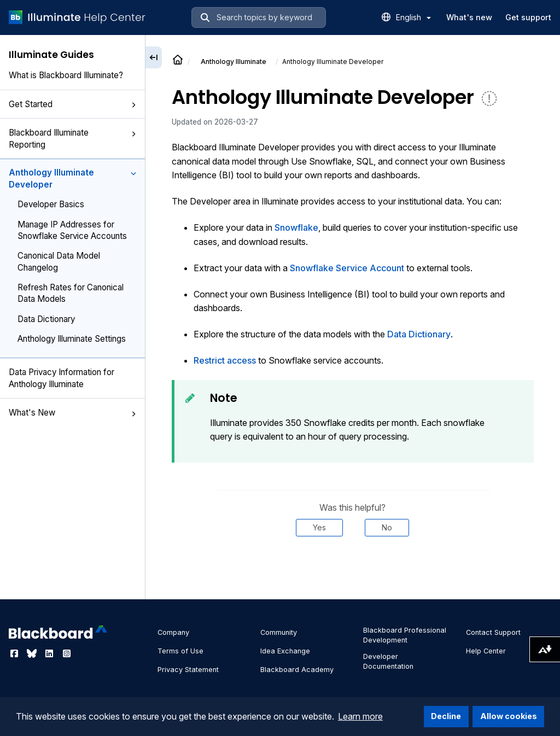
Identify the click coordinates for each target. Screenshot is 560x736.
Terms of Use (180, 651)
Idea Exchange (285, 651)
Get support (528, 17)
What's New (72, 413)
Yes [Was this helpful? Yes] (319, 527)
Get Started (72, 104)
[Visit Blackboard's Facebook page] (15, 653)
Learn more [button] (360, 716)
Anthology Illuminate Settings (72, 339)
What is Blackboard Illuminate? (66, 75)
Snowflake (296, 227)
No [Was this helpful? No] (387, 527)
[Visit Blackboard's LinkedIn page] (50, 653)
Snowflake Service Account (347, 268)
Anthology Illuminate (234, 62)
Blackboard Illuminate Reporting (72, 138)
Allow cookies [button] (509, 716)
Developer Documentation (388, 661)
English (413, 17)
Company (173, 632)
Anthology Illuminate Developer (72, 178)
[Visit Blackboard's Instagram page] (67, 653)
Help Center (486, 651)
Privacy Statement (188, 670)
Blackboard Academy (297, 670)
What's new (469, 17)
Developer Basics (51, 204)
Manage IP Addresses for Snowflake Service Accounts (72, 230)
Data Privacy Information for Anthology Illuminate (62, 378)
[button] (133, 105)
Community (279, 632)
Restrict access (225, 360)
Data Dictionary (46, 319)
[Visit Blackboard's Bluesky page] (33, 653)
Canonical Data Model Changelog (59, 261)
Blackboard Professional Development (405, 635)
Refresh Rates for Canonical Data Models (71, 293)
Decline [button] (446, 716)
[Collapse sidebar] (154, 57)
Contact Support (493, 632)
